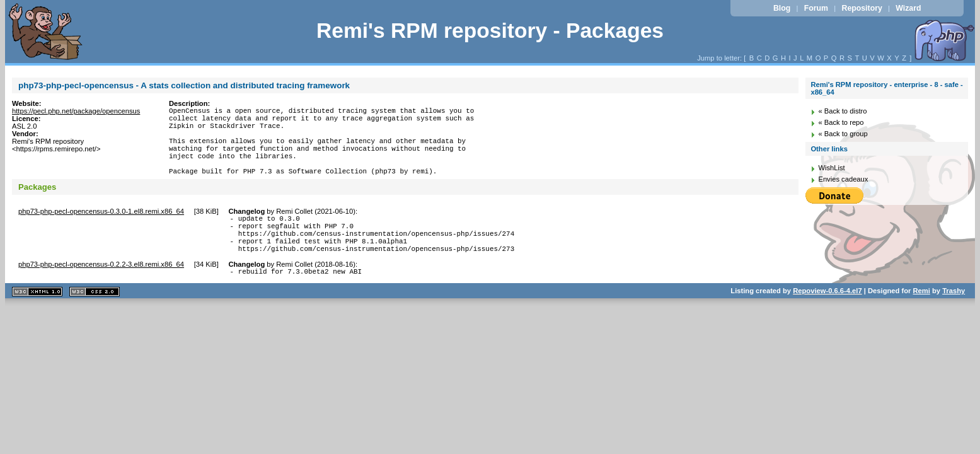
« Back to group (843, 134)
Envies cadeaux (843, 179)
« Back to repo (841, 122)
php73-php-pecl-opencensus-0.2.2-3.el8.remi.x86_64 (101, 291)
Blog (782, 8)
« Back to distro (842, 111)
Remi (922, 319)
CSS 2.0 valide (95, 320)
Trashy (954, 319)
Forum (816, 8)
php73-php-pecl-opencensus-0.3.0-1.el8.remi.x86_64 (101, 228)
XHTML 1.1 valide (37, 320)
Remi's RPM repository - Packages (490, 31)
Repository (862, 8)
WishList (831, 168)
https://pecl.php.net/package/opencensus (76, 111)
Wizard (908, 8)
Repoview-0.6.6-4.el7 (827, 319)
